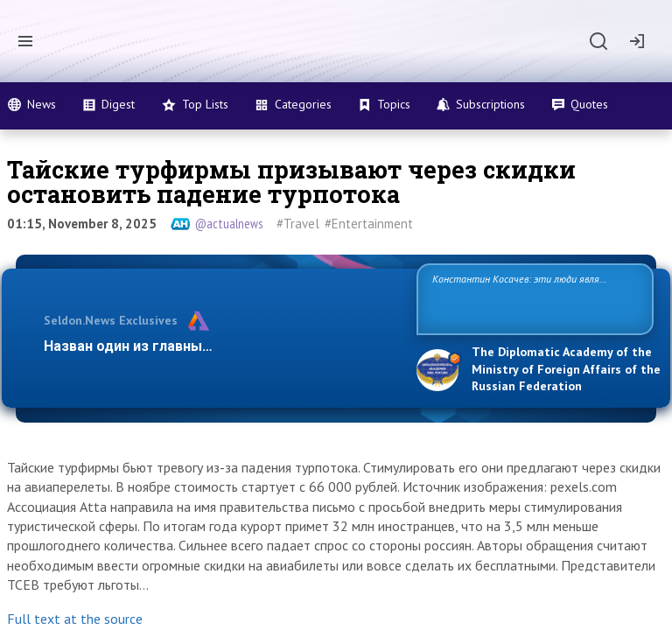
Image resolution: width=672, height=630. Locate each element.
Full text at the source (75, 619)
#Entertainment (369, 224)
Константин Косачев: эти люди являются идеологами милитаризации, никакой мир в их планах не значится (528, 298)
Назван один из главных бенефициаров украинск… (217, 346)
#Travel (298, 224)
